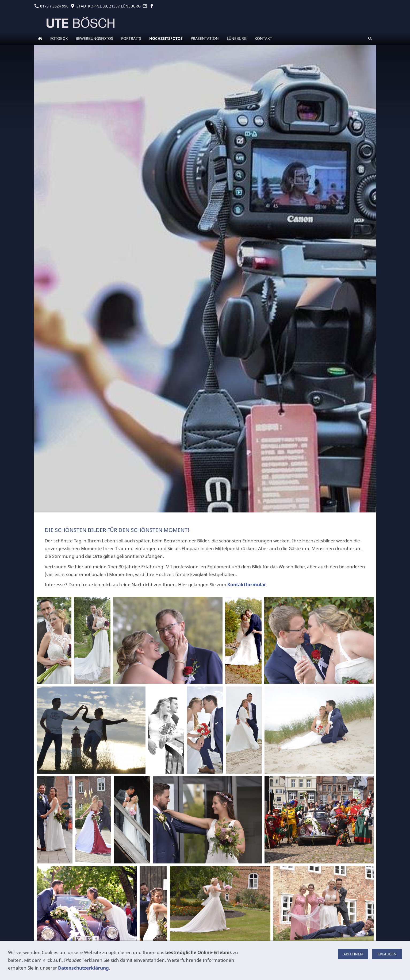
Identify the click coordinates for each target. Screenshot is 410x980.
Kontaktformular (247, 584)
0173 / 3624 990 (51, 6)
